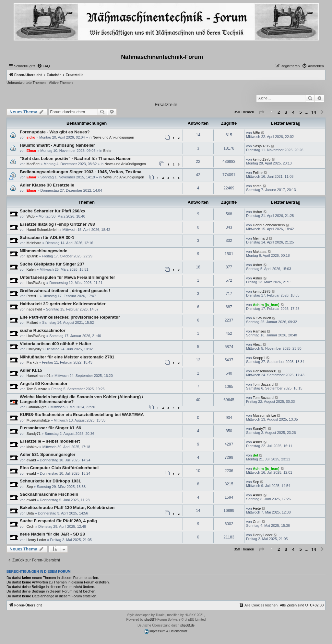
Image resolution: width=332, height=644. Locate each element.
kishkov (33, 447)
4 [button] (293, 112)
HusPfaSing (36, 283)
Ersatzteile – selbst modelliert (50, 441)
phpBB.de (187, 625)
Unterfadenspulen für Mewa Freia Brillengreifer (67, 277)
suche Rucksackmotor (43, 330)
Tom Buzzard (37, 389)
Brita (30, 513)
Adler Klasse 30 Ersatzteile (47, 185)
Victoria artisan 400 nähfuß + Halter (56, 344)
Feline (258, 173)
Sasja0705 (261, 146)
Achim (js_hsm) (266, 305)
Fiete (257, 508)
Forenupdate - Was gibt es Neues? (55, 132)
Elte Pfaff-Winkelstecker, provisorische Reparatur (70, 317)
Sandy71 (34, 434)
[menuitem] (43, 66)
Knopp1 (259, 358)
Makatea (260, 252)
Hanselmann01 (39, 376)
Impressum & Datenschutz (166, 632)
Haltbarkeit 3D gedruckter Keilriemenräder (63, 304)
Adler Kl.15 (31, 370)
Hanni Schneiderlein (42, 230)
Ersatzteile (166, 104)
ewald (31, 460)
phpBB (149, 620)
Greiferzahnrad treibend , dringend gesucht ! (65, 291)
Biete (107, 151)
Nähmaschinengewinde (44, 251)
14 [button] (314, 112)
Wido (31, 216)
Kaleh (31, 269)
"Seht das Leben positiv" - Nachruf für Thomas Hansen (76, 158)
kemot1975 (262, 159)
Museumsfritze (38, 420)
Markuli (32, 362)
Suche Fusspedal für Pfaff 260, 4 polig (58, 521)
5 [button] (301, 112)
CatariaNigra (37, 407)
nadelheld (34, 309)
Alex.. (257, 345)
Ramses (259, 331)
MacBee (33, 164)
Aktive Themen (61, 83)
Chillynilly (34, 349)
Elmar (32, 151)
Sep (30, 487)
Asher (258, 212)
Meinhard (34, 243)
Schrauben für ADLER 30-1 (47, 237)
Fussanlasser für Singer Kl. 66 (50, 428)
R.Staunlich (262, 318)
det (256, 455)
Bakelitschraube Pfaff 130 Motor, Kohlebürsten (67, 508)
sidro (31, 137)
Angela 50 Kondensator (44, 384)
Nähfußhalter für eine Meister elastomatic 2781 (67, 357)
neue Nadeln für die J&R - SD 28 (52, 534)
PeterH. (33, 296)
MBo (257, 133)
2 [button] (279, 112)
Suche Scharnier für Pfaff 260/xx (53, 211)
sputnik (32, 256)
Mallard (32, 322)
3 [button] (286, 112)
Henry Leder (36, 540)
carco (257, 186)
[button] (261, 112)
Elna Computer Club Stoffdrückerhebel (59, 468)
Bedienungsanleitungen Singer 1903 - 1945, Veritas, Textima (81, 172)
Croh (30, 526)
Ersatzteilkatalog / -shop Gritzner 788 (57, 224)
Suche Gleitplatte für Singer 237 (52, 264)
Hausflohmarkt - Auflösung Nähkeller (57, 145)
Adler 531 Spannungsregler (48, 454)
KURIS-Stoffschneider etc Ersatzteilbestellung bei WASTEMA (82, 415)
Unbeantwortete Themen (26, 83)
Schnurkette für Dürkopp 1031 (50, 481)
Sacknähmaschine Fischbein (49, 494)
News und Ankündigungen (113, 137)
